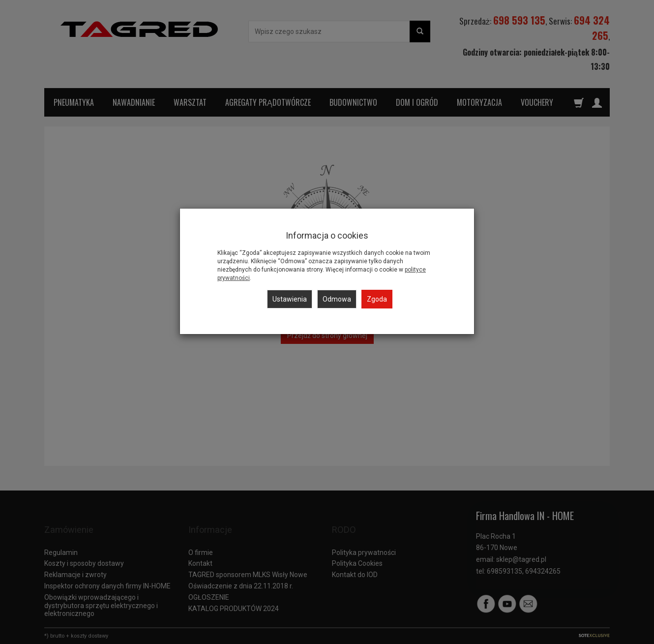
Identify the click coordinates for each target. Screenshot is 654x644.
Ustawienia (290, 299)
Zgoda (377, 299)
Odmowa (337, 299)
